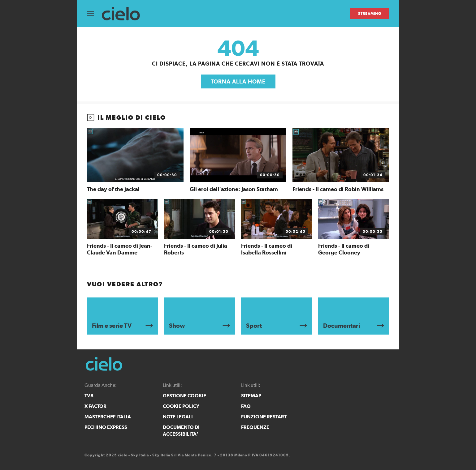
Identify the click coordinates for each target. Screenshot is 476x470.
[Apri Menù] (94, 14)
